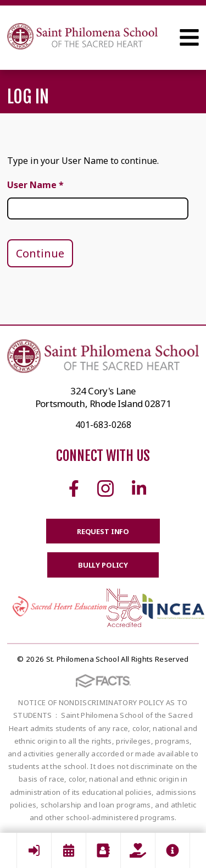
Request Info (103, 531)
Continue (40, 253)
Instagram (105, 488)
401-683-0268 (103, 425)
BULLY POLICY (103, 565)
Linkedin (139, 488)
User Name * (35, 185)
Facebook (74, 488)
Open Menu (189, 37)
